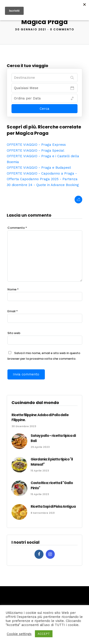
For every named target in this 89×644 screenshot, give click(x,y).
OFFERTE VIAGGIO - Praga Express (36, 145)
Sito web (14, 333)
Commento (17, 228)
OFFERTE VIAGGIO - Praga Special (35, 150)
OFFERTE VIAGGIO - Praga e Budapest (39, 168)
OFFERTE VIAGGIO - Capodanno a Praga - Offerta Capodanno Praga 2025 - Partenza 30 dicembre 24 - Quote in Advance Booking (43, 179)
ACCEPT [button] (44, 634)
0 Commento (62, 29)
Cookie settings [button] (19, 634)
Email (13, 311)
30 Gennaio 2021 (31, 29)
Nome (13, 289)
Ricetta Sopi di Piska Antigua (53, 506)
